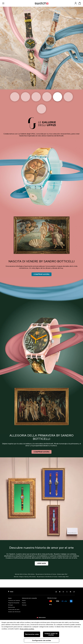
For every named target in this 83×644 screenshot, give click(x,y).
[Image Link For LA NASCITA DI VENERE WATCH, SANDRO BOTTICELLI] (41, 199)
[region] (41, 632)
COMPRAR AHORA (41, 274)
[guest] (76, 3)
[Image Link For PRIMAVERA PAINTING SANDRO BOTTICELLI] (41, 356)
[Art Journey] (15, 97)
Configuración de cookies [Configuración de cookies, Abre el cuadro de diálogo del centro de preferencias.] (41, 641)
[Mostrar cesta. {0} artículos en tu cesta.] (80, 3)
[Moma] (25, 97)
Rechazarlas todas (32, 634)
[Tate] (41, 109)
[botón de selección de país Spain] (11, 591)
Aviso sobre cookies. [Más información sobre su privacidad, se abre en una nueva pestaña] (27, 629)
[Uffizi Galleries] (58, 97)
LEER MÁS (41, 563)
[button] (3, 3)
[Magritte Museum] (36, 97)
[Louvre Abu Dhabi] (47, 97)
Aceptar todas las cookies (51, 634)
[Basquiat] (68, 97)
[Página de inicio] (42, 3)
